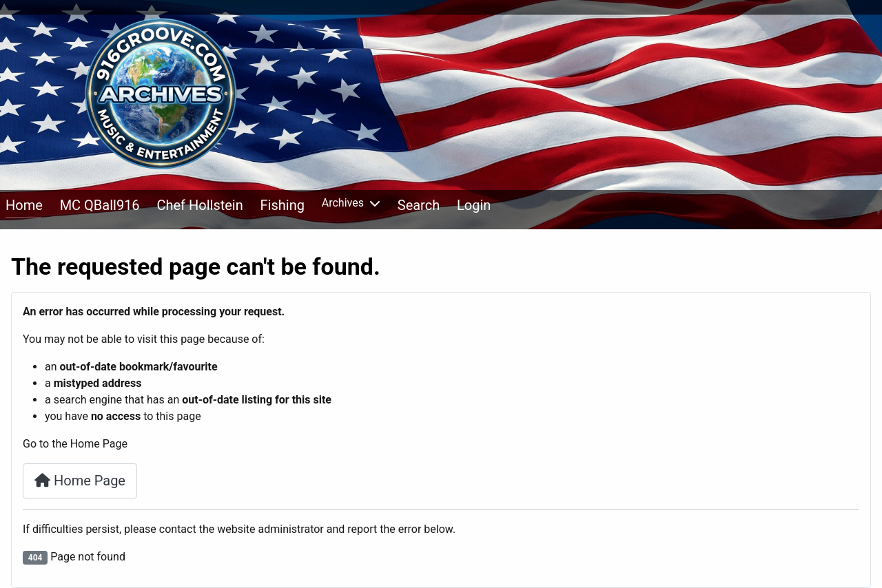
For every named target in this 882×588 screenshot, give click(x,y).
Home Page (80, 481)
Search (419, 205)
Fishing (283, 205)
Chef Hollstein (199, 205)
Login (474, 205)
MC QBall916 (100, 205)
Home (24, 205)
